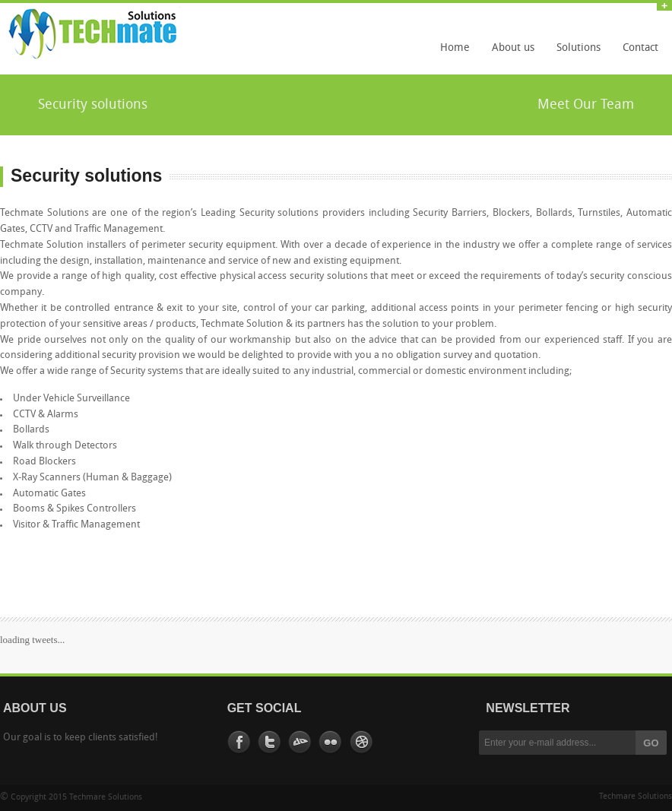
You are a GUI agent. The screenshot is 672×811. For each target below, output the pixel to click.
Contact (640, 48)
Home (455, 48)
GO (651, 743)
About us (513, 48)
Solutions (575, 53)
